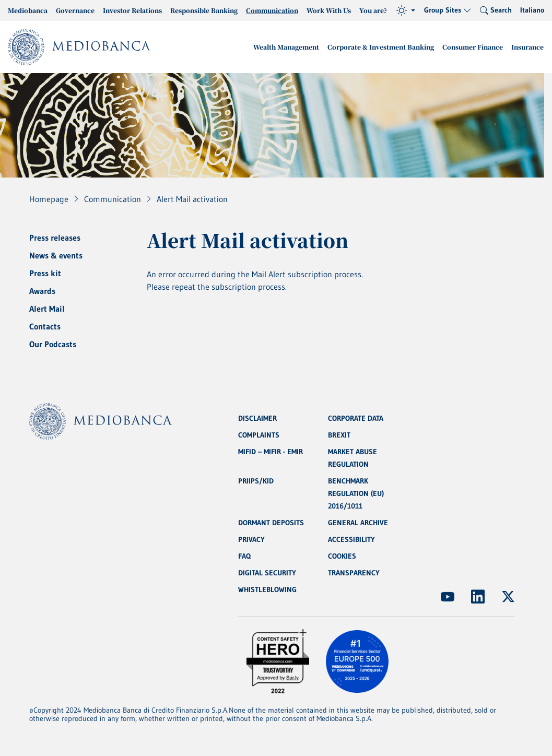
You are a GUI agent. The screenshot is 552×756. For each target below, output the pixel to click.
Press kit (45, 273)
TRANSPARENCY (354, 573)
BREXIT (339, 435)
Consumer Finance (473, 47)
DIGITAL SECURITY (267, 573)
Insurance (527, 47)
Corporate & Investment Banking (381, 47)
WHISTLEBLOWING (267, 589)
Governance (75, 10)
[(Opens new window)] (448, 597)
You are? (373, 10)
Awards (42, 291)
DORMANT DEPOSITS (271, 523)
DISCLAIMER (257, 418)
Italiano (532, 10)
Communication (272, 10)
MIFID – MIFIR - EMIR (271, 452)
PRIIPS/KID (256, 481)
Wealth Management (286, 47)
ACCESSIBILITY (351, 539)
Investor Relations (132, 10)
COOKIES (342, 556)
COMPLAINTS (259, 435)
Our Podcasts (53, 344)
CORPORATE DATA (356, 418)
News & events (56, 255)
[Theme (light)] (406, 10)
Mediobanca (28, 10)
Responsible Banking (204, 10)
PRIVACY (251, 539)
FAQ (244, 556)
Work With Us (329, 10)
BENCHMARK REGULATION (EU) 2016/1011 (356, 493)
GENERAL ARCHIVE (358, 523)
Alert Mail (47, 309)
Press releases (55, 238)
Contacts (45, 326)
